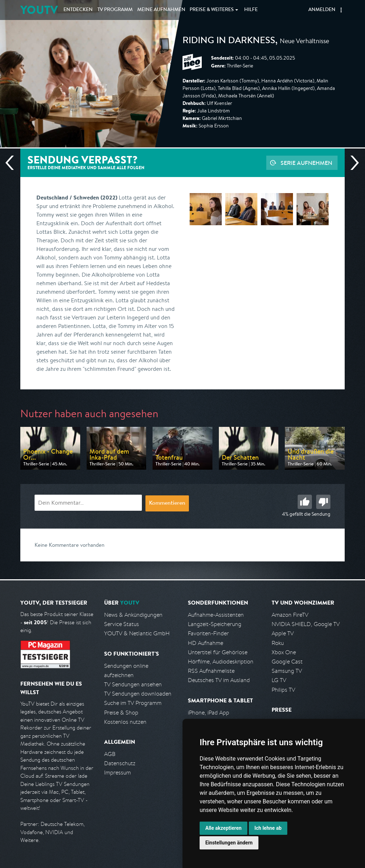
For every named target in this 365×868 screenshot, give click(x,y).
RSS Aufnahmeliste (211, 671)
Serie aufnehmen (306, 163)
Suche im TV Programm (133, 703)
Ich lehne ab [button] (268, 828)
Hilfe (251, 10)
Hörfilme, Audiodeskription (221, 662)
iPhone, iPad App (209, 713)
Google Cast (287, 662)
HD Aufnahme (205, 643)
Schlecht (323, 502)
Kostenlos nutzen (125, 722)
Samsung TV (287, 671)
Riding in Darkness (229, 41)
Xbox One (284, 652)
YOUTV (39, 10)
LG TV (279, 680)
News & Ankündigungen (133, 615)
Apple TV (283, 633)
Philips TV (283, 690)
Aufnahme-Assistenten (216, 615)
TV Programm (115, 10)
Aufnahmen (161, 10)
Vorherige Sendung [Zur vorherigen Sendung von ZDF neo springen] (12, 163)
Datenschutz (120, 763)
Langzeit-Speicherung (215, 624)
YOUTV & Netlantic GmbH (137, 633)
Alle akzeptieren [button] (223, 828)
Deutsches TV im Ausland (219, 680)
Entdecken (78, 10)
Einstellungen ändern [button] (229, 843)
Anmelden (322, 10)
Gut (305, 502)
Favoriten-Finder (208, 633)
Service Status (122, 624)
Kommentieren (167, 504)
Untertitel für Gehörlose (218, 652)
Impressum (117, 773)
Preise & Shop (121, 713)
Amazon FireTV (290, 615)
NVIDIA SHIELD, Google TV (306, 624)
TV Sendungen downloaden (138, 694)
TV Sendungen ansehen (133, 684)
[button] (341, 10)
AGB (110, 754)
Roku (278, 643)
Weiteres (212, 10)
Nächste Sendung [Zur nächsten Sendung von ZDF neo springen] (352, 163)
